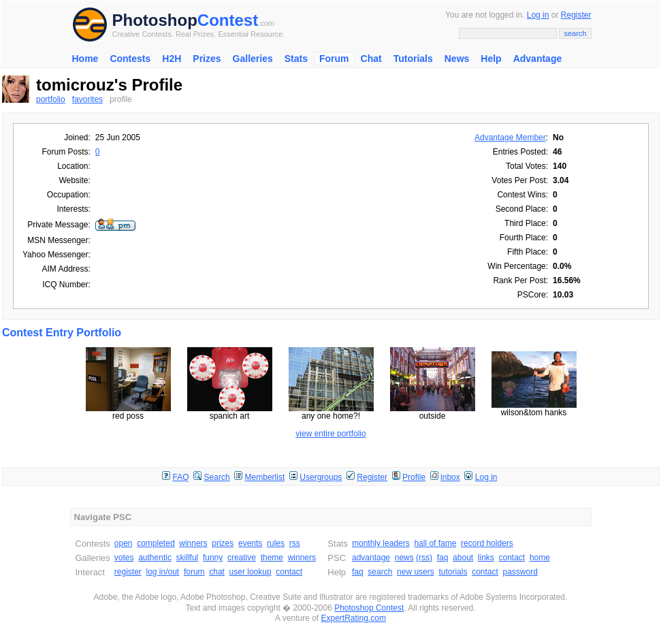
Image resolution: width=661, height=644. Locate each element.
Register (576, 15)
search (380, 572)
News (457, 59)
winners (193, 543)
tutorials (453, 572)
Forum (334, 59)
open (124, 543)
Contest (228, 20)
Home (85, 59)
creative (242, 558)
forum (194, 572)
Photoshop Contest (369, 608)
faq (443, 558)
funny (213, 558)
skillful (188, 558)
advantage (371, 558)
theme (272, 558)
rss (295, 543)
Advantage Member (510, 138)
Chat (371, 59)
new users (416, 572)
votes (124, 558)
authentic (155, 558)
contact (289, 572)
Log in (538, 15)
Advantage (538, 59)
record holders (487, 543)
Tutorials (413, 59)
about (463, 558)
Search (217, 477)
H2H (172, 59)
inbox (450, 477)
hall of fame (435, 543)
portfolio (51, 99)
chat (217, 572)
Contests (130, 59)
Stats (296, 59)
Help (491, 59)
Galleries (253, 59)
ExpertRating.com (354, 618)
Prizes (207, 59)
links (486, 558)
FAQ (181, 477)
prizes (223, 543)
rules (276, 543)
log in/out (163, 572)
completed (156, 543)
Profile (414, 477)
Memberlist (265, 477)
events (250, 543)
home (540, 558)
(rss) (424, 558)
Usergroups (321, 477)
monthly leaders (381, 543)
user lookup (251, 572)
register (128, 572)
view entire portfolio (330, 434)
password (520, 572)
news (404, 558)
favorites (87, 99)
